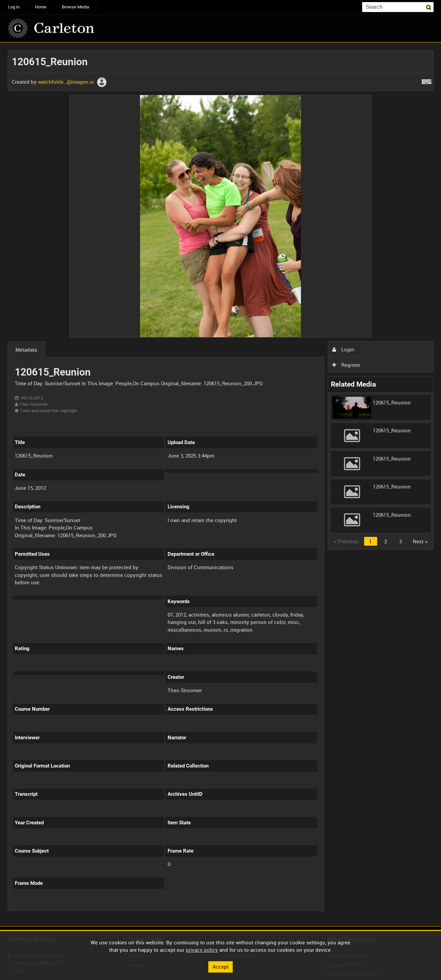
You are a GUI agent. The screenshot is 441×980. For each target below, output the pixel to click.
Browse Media (75, 7)
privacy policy (202, 950)
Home (41, 7)
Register (346, 365)
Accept (221, 967)
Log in (14, 7)
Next (420, 541)
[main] (221, 484)
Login (343, 349)
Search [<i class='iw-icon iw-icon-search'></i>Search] (430, 7)
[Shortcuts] (427, 80)
